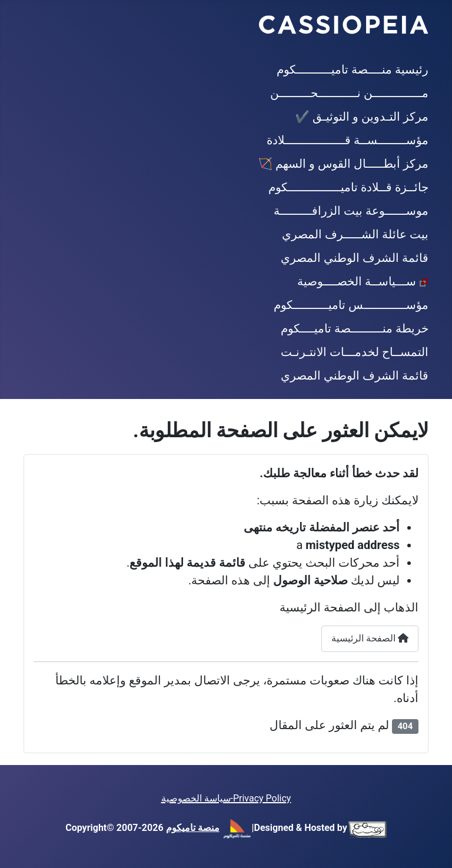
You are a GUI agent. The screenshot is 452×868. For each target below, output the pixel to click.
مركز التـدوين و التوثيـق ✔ (362, 117)
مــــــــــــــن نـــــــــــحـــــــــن (349, 93)
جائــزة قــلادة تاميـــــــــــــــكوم (348, 187)
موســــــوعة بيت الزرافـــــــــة (351, 211)
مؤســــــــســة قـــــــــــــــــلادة (348, 140)
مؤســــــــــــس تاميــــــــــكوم (351, 305)
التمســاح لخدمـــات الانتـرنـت (355, 352)
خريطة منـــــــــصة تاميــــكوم (355, 328)
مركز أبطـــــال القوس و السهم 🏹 (343, 164)
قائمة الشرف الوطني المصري (355, 258)
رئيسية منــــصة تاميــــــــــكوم (353, 69)
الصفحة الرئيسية (370, 638)
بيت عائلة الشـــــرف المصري (355, 234)
